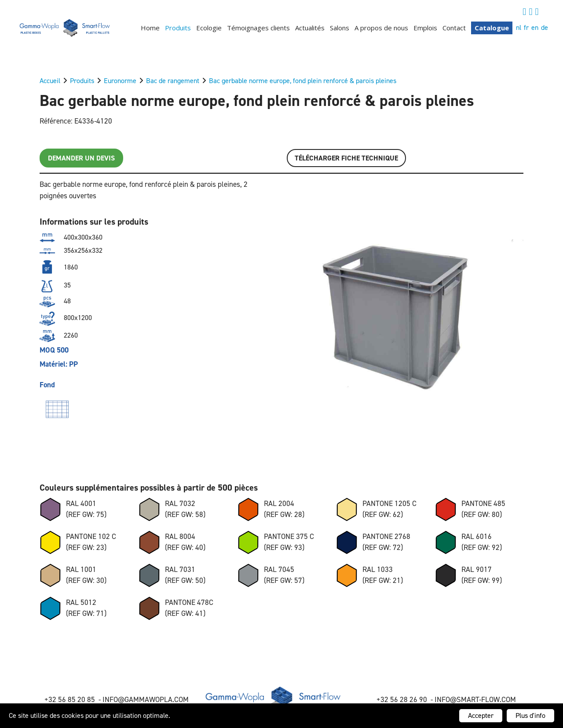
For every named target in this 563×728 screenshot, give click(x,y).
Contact (454, 28)
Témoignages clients (258, 28)
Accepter (481, 715)
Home (150, 28)
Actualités (310, 28)
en (535, 27)
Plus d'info (530, 715)
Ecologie (209, 28)
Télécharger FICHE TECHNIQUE (346, 158)
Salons (340, 28)
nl (519, 27)
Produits (178, 28)
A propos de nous (381, 28)
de (545, 27)
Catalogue (492, 28)
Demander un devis (81, 158)
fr (526, 27)
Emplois (425, 28)
